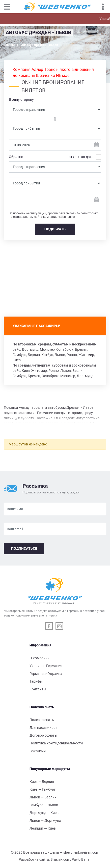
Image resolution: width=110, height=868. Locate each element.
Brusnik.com (60, 859)
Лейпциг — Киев (43, 828)
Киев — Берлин (42, 782)
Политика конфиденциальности (56, 743)
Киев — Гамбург (43, 789)
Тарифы (36, 681)
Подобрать (55, 229)
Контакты (38, 689)
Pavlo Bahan (82, 859)
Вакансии (38, 751)
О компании (39, 658)
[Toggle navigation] (10, 7)
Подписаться (24, 548)
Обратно (16, 157)
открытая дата (81, 157)
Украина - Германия (46, 666)
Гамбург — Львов (44, 805)
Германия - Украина (46, 674)
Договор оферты (43, 735)
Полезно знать (42, 720)
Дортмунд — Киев (44, 813)
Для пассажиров (44, 728)
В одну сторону (21, 99)
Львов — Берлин (43, 797)
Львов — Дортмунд (45, 821)
